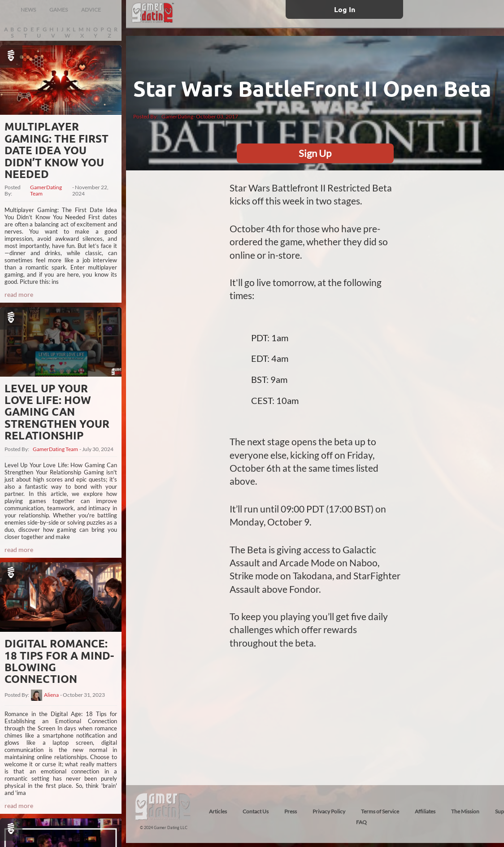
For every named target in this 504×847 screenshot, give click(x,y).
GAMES (59, 10)
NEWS (28, 10)
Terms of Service (380, 811)
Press (291, 811)
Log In (345, 9)
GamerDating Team (46, 191)
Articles (218, 811)
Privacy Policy (329, 811)
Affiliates (425, 811)
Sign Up (315, 153)
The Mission (465, 811)
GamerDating (177, 116)
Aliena (51, 695)
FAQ (361, 822)
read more (19, 294)
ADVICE (91, 10)
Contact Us (256, 811)
